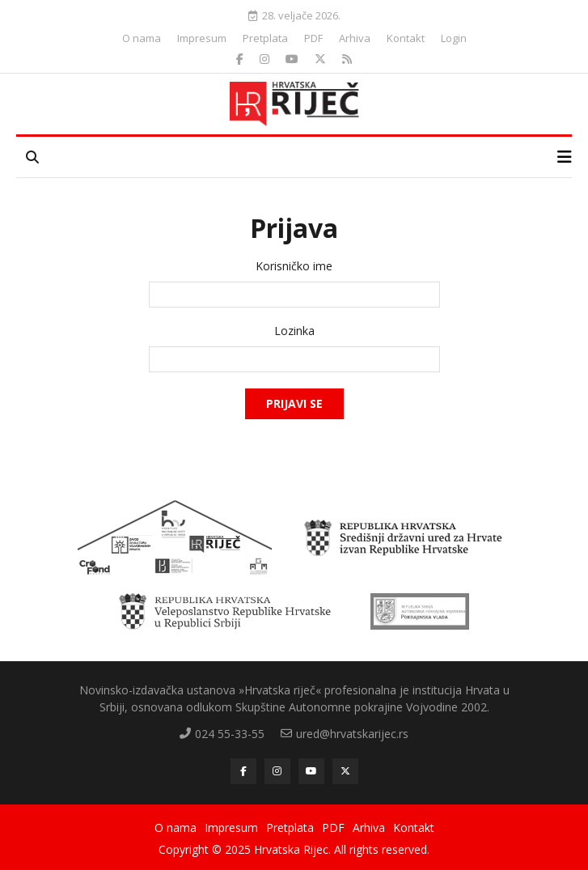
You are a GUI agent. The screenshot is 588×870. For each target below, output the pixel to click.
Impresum (202, 38)
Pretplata (265, 38)
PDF (313, 38)
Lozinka (294, 331)
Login (454, 38)
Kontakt (406, 38)
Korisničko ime (294, 266)
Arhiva (355, 38)
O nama (142, 38)
